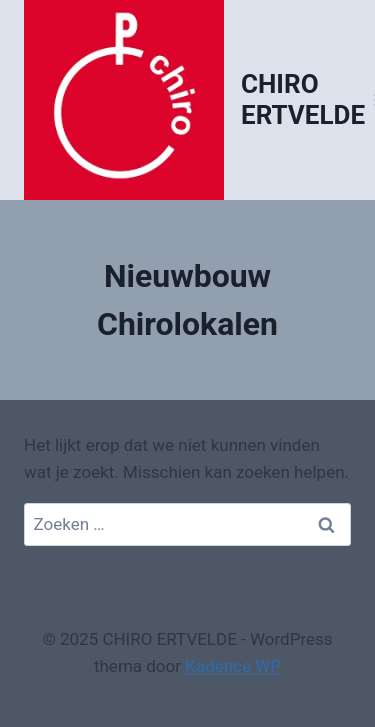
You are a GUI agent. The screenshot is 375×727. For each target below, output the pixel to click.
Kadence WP (233, 666)
